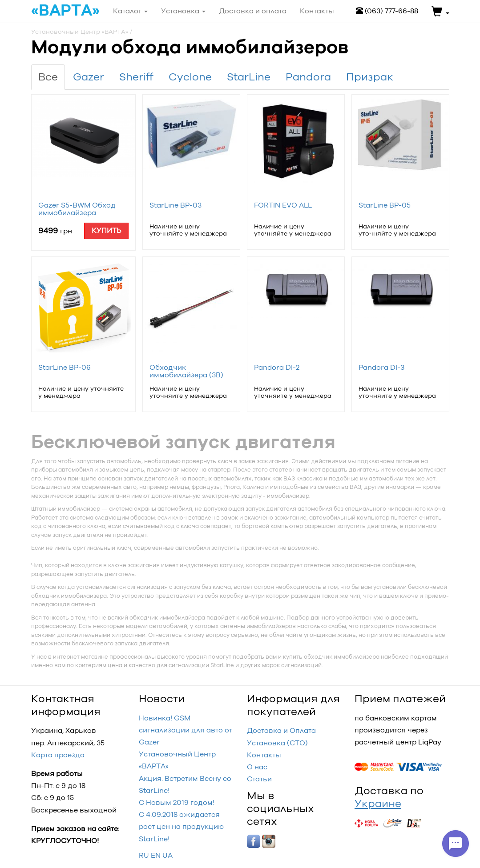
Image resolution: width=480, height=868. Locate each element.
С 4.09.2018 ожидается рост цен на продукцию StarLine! (181, 826)
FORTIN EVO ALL (283, 205)
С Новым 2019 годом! (177, 802)
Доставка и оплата (253, 11)
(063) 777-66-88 (387, 11)
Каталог (130, 11)
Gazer (89, 77)
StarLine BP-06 (65, 367)
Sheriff (136, 77)
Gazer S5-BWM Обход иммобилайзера (77, 209)
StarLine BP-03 (175, 205)
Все (48, 77)
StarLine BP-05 (385, 205)
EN (156, 855)
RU (144, 855)
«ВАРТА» (65, 11)
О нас (257, 767)
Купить (106, 230)
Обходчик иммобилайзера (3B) (186, 371)
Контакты (264, 755)
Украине (378, 803)
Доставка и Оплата (281, 730)
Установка (183, 11)
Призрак (370, 77)
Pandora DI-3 (381, 367)
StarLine (249, 77)
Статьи (259, 779)
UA (167, 855)
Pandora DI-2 (277, 367)
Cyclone (190, 77)
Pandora (308, 77)
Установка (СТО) (277, 743)
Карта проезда (58, 755)
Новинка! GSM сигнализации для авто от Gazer (186, 730)
